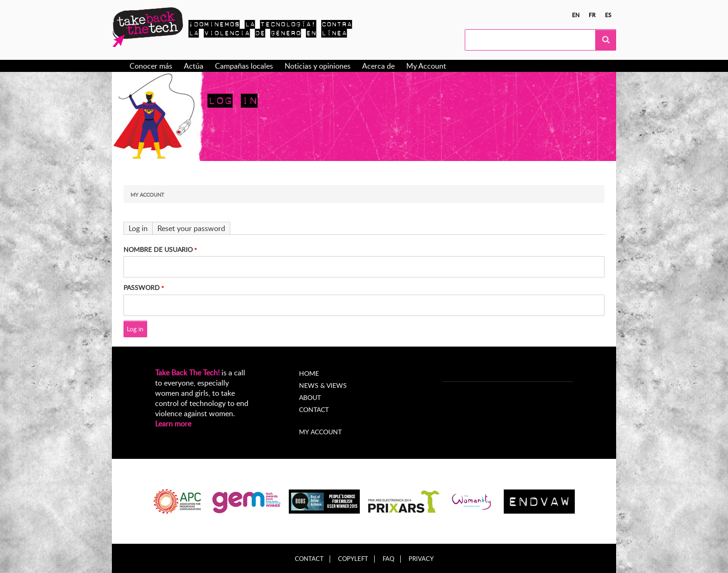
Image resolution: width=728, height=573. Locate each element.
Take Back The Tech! (187, 373)
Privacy (421, 559)
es (608, 15)
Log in (138, 228)
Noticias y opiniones (318, 66)
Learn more (173, 424)
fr (592, 15)
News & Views (323, 385)
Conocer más (151, 66)
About (310, 397)
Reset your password (191, 228)
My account (320, 432)
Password (142, 287)
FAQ (388, 559)
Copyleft (353, 559)
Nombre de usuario (158, 249)
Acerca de (378, 66)
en (576, 15)
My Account (426, 66)
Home (309, 373)
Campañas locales (244, 66)
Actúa (194, 66)
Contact (314, 409)
